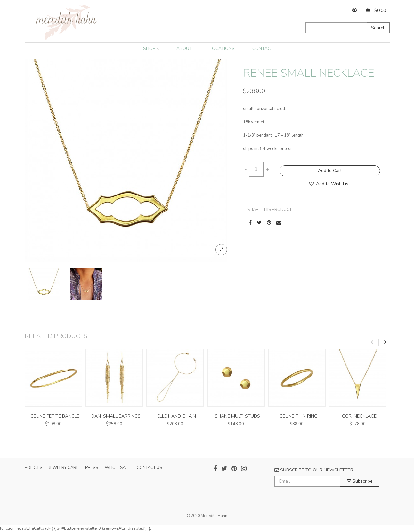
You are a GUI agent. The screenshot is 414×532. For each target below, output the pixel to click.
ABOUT (184, 49)
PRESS (92, 468)
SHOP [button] (151, 49)
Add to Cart (330, 171)
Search (378, 28)
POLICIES (33, 468)
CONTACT (263, 49)
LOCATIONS (222, 49)
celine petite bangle (55, 416)
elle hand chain (177, 416)
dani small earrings (116, 416)
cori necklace (359, 416)
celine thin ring (298, 416)
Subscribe (360, 481)
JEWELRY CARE (64, 468)
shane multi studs (237, 416)
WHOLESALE (117, 468)
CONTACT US (149, 468)
